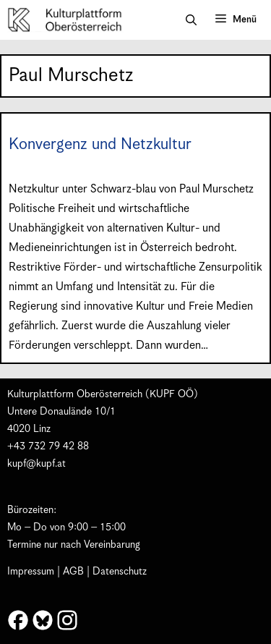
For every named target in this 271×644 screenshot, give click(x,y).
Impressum (31, 572)
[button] (191, 20)
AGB (73, 572)
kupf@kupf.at (36, 464)
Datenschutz (120, 572)
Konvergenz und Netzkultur (100, 144)
